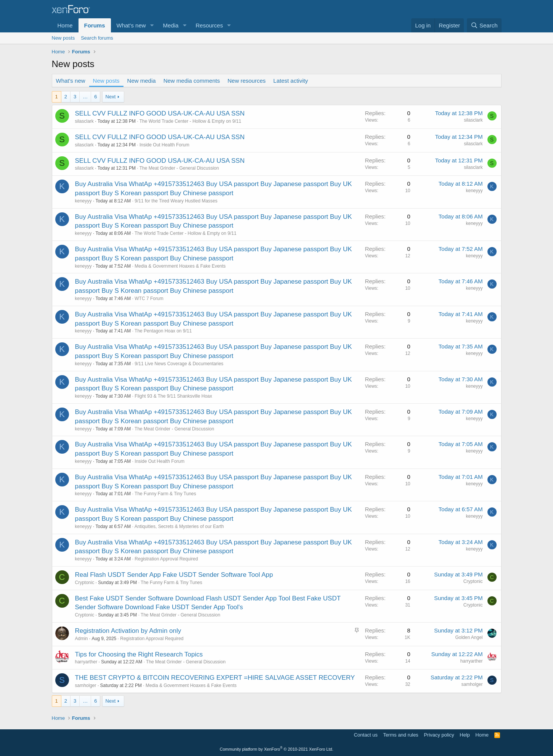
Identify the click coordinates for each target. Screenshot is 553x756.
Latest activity (291, 81)
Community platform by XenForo (277, 749)
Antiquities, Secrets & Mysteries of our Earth (179, 526)
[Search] (484, 25)
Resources (209, 25)
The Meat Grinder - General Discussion (179, 168)
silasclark (84, 121)
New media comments (192, 81)
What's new (131, 25)
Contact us (365, 735)
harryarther (86, 662)
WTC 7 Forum (149, 299)
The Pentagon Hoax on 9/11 (163, 331)
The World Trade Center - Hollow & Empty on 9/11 (190, 121)
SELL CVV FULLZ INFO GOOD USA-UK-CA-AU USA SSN (160, 113)
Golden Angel (469, 637)
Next (111, 97)
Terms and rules (401, 735)
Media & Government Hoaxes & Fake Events (180, 266)
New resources (247, 81)
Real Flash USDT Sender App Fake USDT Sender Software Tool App (174, 575)
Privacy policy (439, 735)
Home (65, 25)
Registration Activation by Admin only (128, 631)
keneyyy (83, 201)
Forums (95, 25)
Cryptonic (85, 583)
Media (171, 25)
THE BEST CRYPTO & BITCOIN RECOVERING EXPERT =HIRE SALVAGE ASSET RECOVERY (215, 678)
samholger (86, 685)
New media (142, 81)
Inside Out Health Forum (164, 145)
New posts (63, 38)
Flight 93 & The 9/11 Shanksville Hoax (173, 396)
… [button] (85, 97)
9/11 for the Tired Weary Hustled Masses (176, 201)
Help (465, 735)
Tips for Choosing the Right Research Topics (139, 654)
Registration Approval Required (166, 559)
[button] (152, 25)
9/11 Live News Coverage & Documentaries (179, 364)
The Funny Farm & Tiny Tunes (165, 494)
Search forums (97, 38)
